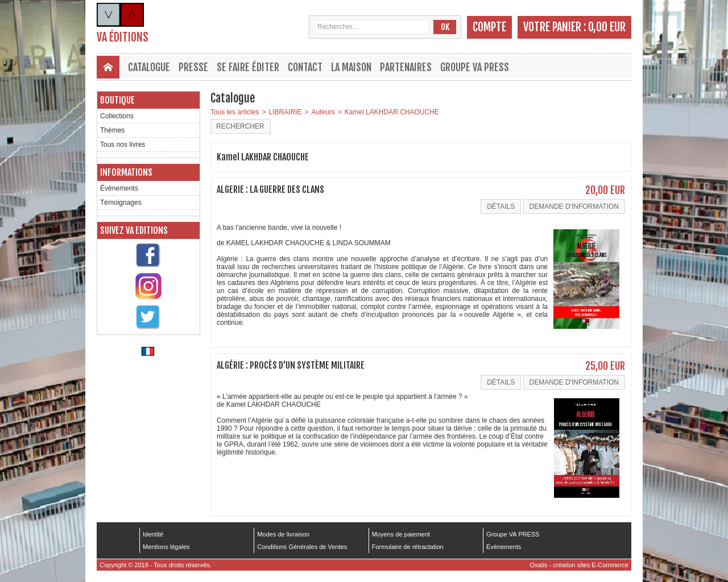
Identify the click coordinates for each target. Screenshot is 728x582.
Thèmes (112, 130)
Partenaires (406, 67)
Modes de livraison (283, 534)
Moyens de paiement (401, 534)
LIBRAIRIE (285, 112)
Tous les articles (235, 112)
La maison (351, 67)
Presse (193, 67)
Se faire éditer (248, 67)
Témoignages (121, 203)
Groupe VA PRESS (475, 67)
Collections (117, 116)
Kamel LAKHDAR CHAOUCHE (392, 112)
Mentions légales (166, 547)
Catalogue (149, 67)
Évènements (119, 188)
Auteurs (323, 112)
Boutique (117, 100)
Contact (305, 67)
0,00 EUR (607, 27)
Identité (153, 534)
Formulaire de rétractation (408, 547)
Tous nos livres (123, 145)
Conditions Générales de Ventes (302, 547)
